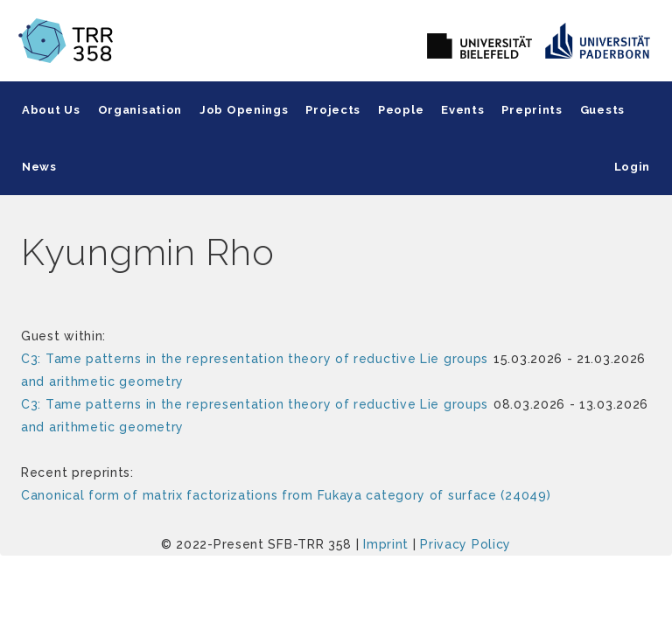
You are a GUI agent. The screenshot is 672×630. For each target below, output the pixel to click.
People (401, 110)
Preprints (532, 110)
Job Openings (244, 110)
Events (462, 110)
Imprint (386, 544)
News (39, 167)
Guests (602, 110)
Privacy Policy (465, 544)
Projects (333, 110)
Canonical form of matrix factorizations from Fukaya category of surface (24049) (286, 495)
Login (633, 167)
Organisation (140, 110)
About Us (51, 110)
